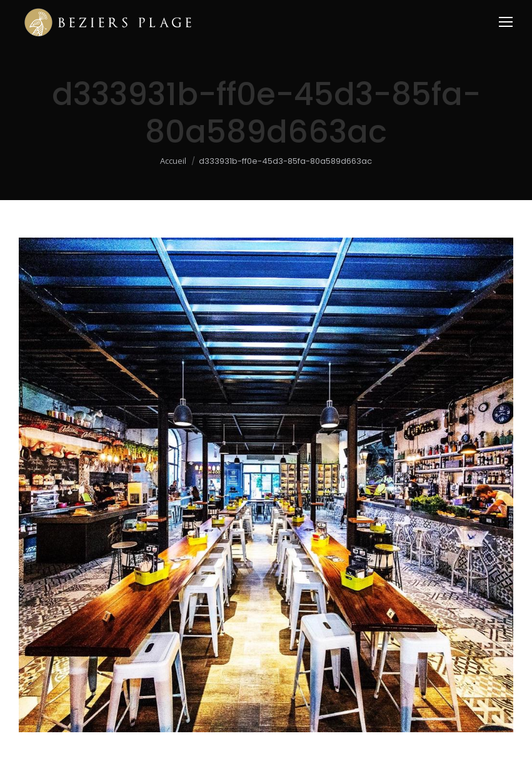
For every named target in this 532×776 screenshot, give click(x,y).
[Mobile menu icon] (506, 22)
